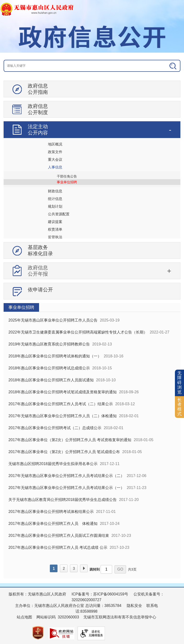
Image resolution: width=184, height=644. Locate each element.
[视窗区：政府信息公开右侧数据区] (92, 441)
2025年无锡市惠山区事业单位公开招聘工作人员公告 (53, 320)
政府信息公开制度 (38, 109)
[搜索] (163, 66)
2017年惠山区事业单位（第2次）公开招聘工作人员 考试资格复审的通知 (70, 440)
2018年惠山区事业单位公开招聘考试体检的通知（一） (55, 356)
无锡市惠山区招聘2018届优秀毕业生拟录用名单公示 (53, 464)
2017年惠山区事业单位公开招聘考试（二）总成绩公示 (55, 428)
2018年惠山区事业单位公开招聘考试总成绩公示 (49, 368)
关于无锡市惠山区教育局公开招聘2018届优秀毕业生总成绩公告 (63, 500)
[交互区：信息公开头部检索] (92, 66)
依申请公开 (40, 290)
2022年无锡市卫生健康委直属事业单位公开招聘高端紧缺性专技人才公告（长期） (78, 332)
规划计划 (55, 206)
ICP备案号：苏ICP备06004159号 (100, 594)
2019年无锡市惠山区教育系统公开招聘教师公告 (49, 344)
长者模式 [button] (179, 407)
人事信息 (55, 167)
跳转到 (95, 569)
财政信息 (55, 191)
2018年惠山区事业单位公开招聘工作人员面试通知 (51, 380)
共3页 (132, 569)
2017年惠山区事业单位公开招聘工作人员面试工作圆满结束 (59, 536)
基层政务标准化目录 (40, 250)
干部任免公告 (67, 176)
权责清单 (55, 229)
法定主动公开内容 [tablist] (38, 130)
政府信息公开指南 (38, 89)
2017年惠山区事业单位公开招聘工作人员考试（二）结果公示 (61, 404)
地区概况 (55, 144)
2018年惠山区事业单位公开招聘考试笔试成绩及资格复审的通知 (63, 392)
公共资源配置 (59, 214)
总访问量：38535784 (103, 606)
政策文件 (55, 152)
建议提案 (55, 222)
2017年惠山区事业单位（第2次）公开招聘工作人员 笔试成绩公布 (64, 452)
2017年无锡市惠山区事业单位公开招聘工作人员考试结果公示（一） (66, 488)
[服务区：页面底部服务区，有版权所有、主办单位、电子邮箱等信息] (92, 615)
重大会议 (55, 159)
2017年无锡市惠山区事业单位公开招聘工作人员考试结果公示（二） (66, 476)
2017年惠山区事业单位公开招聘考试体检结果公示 (51, 512)
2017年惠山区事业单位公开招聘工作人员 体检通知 (53, 524)
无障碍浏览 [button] (179, 383)
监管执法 (55, 237)
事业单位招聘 (67, 182)
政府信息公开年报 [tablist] (38, 271)
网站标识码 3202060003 (58, 617)
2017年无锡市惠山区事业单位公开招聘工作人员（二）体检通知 (63, 416)
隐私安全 (134, 606)
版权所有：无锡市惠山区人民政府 (37, 594)
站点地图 (24, 617)
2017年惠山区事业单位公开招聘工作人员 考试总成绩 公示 (58, 547)
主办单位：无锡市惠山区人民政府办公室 (50, 606)
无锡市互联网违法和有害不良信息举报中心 (120, 617)
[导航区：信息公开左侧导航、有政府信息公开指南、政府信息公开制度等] (92, 192)
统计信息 (55, 199)
